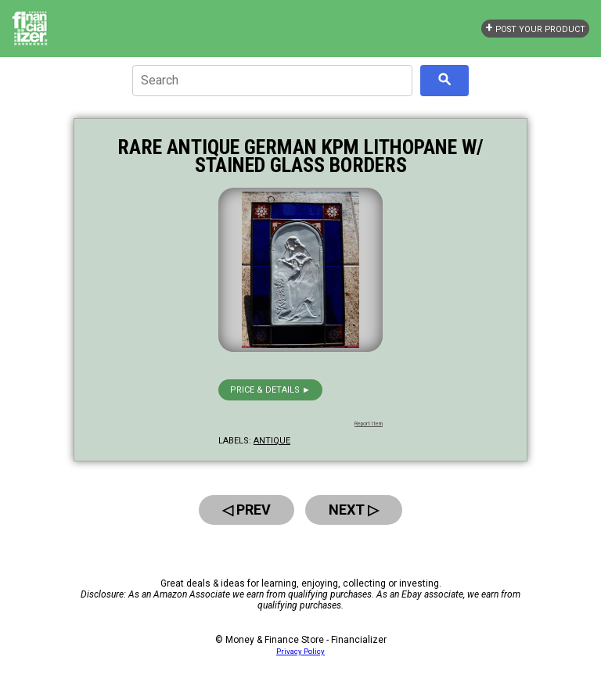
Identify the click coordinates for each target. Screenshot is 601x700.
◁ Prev (247, 510)
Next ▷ (354, 510)
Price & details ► (270, 390)
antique (272, 441)
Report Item (369, 424)
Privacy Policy (300, 651)
